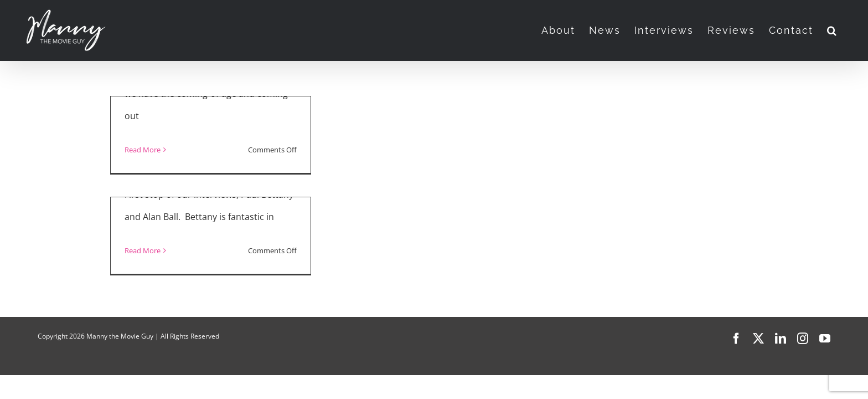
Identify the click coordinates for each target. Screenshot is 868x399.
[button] (846, 30)
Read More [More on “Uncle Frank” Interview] (143, 250)
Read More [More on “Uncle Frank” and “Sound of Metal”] (143, 150)
